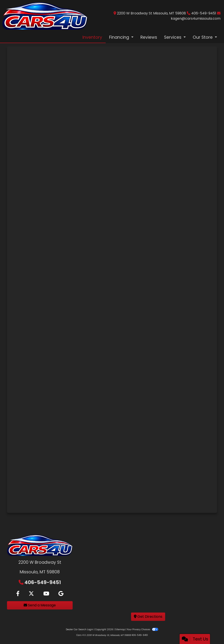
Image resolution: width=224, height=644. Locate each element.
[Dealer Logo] (45, 16)
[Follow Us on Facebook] (18, 594)
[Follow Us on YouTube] (46, 594)
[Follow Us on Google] (61, 594)
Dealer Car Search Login (80, 629)
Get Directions (148, 617)
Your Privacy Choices (143, 629)
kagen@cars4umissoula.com (196, 18)
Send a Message (40, 605)
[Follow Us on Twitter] (31, 594)
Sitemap (120, 629)
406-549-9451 (204, 13)
